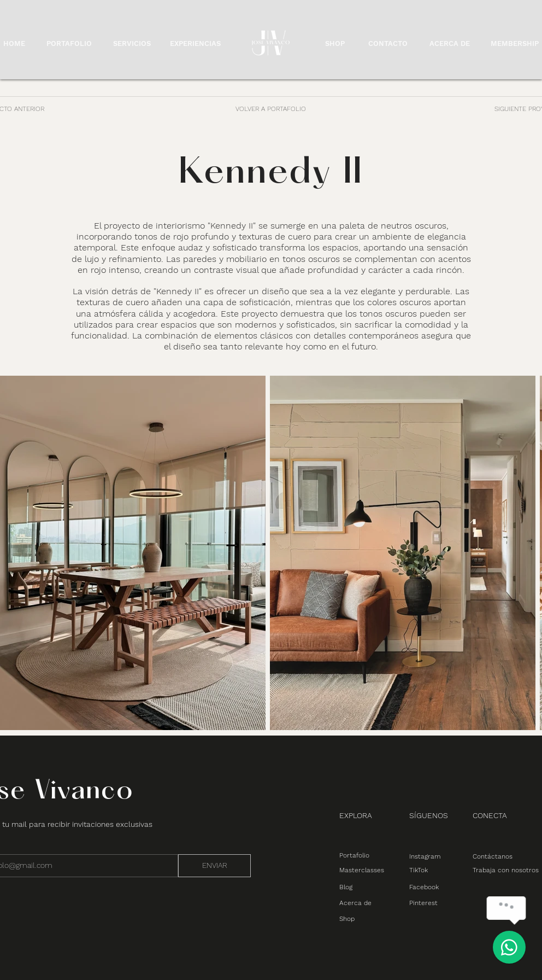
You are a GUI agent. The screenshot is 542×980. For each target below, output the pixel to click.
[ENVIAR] (214, 866)
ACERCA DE (450, 43)
